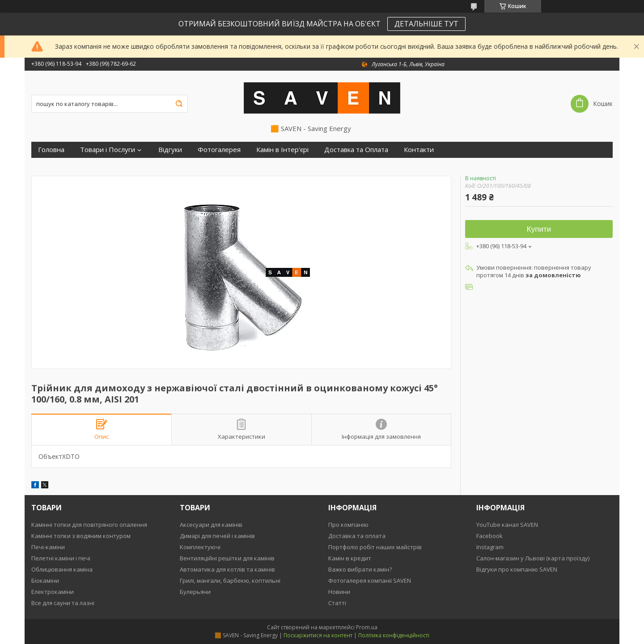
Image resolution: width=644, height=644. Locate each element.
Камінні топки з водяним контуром (81, 536)
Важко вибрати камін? (360, 569)
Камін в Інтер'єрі (282, 150)
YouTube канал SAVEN (507, 525)
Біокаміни (45, 580)
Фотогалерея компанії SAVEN (370, 580)
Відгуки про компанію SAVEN (517, 569)
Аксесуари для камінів (211, 525)
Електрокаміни (53, 592)
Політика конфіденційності (394, 635)
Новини (339, 592)
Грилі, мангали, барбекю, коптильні (230, 580)
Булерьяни (195, 592)
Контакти (419, 150)
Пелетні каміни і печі (61, 558)
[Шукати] (179, 104)
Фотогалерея (219, 150)
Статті (337, 603)
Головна (51, 150)
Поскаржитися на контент (318, 635)
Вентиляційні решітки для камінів (227, 558)
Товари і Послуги (108, 150)
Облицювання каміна (62, 569)
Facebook (489, 536)
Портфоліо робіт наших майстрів (375, 547)
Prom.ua (367, 627)
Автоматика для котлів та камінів (227, 569)
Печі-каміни (48, 547)
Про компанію (348, 525)
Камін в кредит (350, 558)
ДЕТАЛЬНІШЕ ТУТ (426, 24)
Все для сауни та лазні (63, 603)
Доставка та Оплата (356, 150)
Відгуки (170, 150)
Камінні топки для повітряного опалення (89, 525)
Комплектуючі (200, 547)
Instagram (490, 547)
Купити (539, 229)
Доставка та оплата (357, 536)
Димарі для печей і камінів (217, 536)
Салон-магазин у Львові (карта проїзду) (533, 558)
